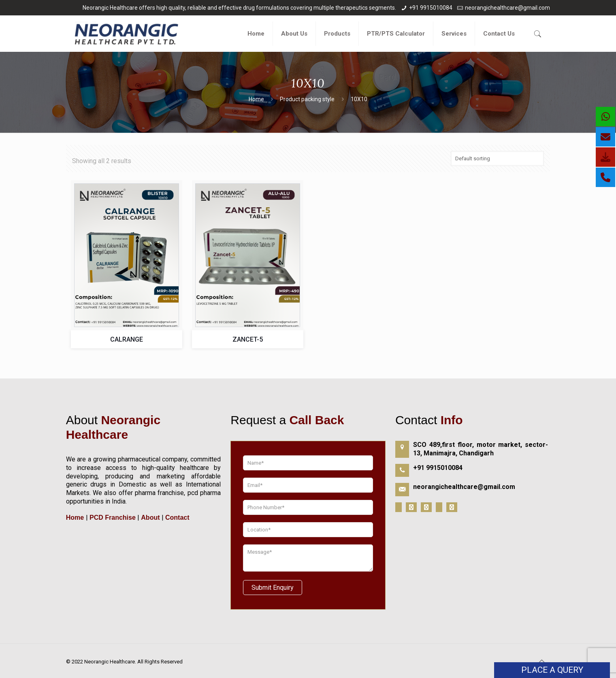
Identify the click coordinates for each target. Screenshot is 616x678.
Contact (177, 518)
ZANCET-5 (248, 339)
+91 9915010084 (431, 8)
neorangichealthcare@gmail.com (507, 8)
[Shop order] (497, 158)
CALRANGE (127, 339)
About (150, 518)
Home (256, 99)
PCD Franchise (113, 518)
